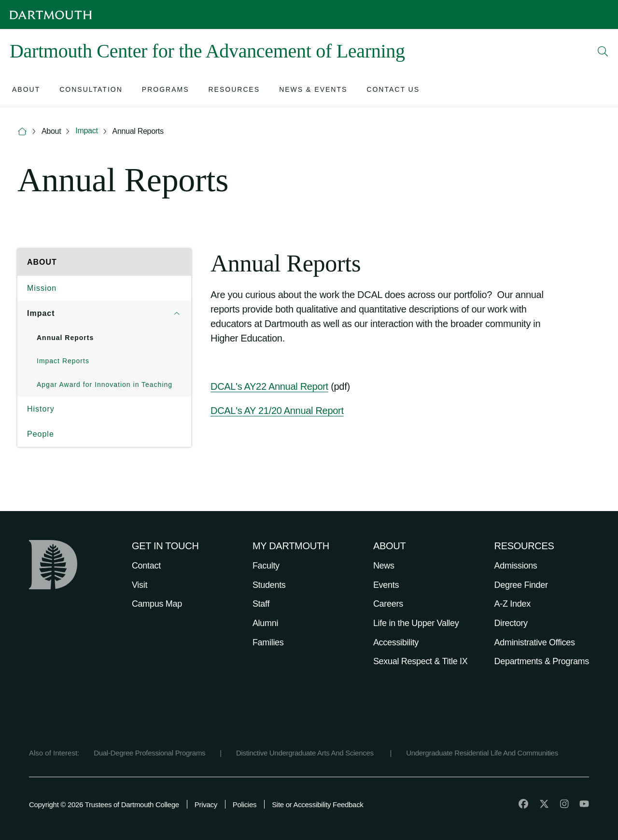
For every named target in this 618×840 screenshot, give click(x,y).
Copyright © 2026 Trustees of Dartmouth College (104, 804)
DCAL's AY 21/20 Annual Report (277, 411)
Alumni (265, 623)
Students (269, 585)
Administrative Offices (535, 642)
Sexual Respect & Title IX (421, 661)
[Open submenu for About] (26, 91)
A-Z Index (513, 604)
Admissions (516, 566)
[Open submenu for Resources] (234, 91)
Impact (86, 131)
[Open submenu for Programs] (166, 91)
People (41, 434)
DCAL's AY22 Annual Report (269, 386)
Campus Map (157, 604)
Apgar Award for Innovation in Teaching (105, 384)
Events (386, 585)
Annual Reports (138, 131)
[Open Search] (603, 51)
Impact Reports (63, 361)
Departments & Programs (542, 661)
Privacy (206, 804)
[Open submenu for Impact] (177, 313)
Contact (146, 566)
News (384, 566)
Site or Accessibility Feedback (317, 804)
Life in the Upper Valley (416, 623)
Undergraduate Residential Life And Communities (482, 753)
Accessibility (396, 642)
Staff (261, 604)
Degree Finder (521, 585)
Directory (511, 623)
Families (268, 642)
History (41, 409)
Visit (140, 585)
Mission (42, 288)
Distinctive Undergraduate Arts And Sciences (306, 753)
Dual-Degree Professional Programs (149, 753)
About (51, 131)
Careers (388, 604)
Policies (245, 804)
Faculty (266, 566)
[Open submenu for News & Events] (313, 91)
